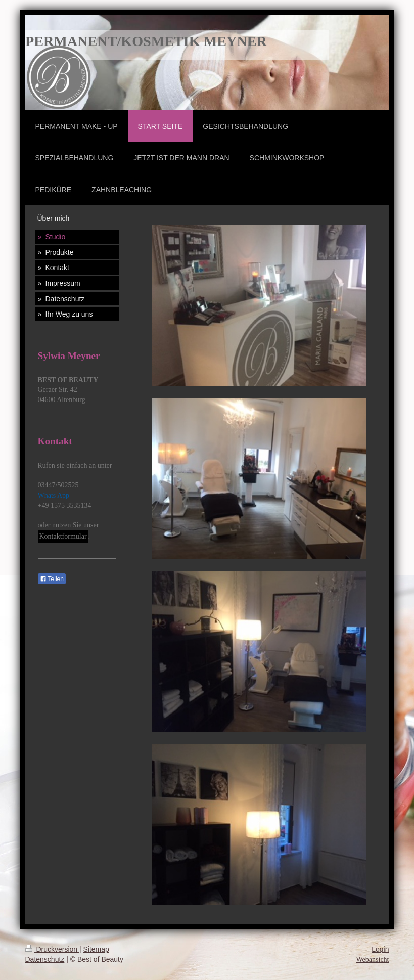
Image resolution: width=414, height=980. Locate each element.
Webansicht (373, 960)
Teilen (52, 579)
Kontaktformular (63, 536)
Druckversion (52, 949)
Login (380, 949)
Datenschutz (45, 959)
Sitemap (96, 949)
